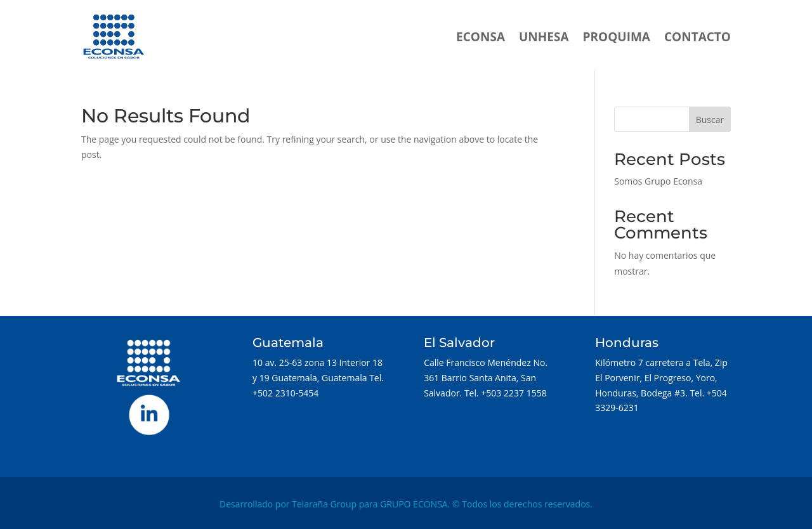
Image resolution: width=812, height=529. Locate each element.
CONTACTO (697, 37)
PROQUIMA (617, 37)
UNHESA (544, 37)
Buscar (710, 120)
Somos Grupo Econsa (658, 181)
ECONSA (481, 37)
